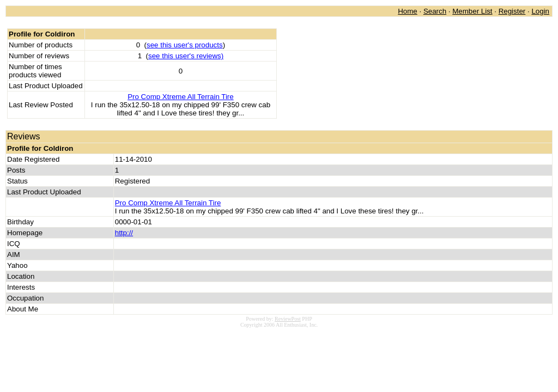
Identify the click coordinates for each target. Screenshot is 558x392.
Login (540, 11)
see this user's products (185, 45)
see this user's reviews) (186, 56)
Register (512, 11)
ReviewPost (288, 319)
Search (435, 11)
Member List (472, 11)
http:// (124, 233)
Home (408, 11)
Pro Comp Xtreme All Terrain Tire (181, 97)
